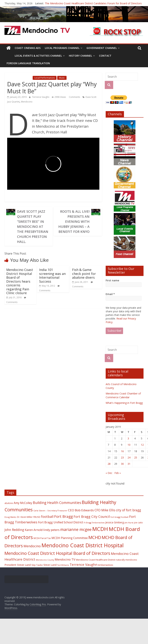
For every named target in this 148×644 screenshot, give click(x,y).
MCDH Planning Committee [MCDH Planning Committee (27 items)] (70, 538)
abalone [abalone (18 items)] (9, 503)
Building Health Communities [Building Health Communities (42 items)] (57, 503)
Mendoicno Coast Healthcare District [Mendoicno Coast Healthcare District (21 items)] (96, 560)
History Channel (80, 56)
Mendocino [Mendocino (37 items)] (32, 546)
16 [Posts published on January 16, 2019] (122, 451)
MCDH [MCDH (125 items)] (100, 529)
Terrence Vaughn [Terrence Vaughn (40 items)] (84, 565)
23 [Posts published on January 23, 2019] (122, 457)
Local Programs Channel (62, 48)
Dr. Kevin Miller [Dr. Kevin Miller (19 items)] (25, 517)
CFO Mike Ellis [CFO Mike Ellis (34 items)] (105, 510)
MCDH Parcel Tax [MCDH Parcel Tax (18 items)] (42, 538)
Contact (105, 56)
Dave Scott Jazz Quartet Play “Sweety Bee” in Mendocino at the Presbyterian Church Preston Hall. (33, 227)
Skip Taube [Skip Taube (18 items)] (37, 565)
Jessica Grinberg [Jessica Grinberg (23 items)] (115, 522)
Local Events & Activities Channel (38, 56)
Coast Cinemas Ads (28, 48)
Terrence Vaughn (41, 97)
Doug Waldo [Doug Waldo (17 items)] (10, 517)
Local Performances (45, 78)
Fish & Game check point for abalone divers (84, 274)
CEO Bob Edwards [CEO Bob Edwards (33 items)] (81, 510)
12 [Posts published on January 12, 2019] (142, 445)
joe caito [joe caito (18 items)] (138, 522)
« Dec (109, 473)
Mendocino (27, 102)
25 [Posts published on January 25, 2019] (136, 457)
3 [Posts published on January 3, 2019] (128, 438)
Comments (74, 97)
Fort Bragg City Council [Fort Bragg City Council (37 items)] (92, 517)
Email (110, 294)
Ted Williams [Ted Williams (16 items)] (63, 565)
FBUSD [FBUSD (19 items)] (37, 517)
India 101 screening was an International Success (52, 276)
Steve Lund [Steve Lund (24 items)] (50, 565)
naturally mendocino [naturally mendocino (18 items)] (127, 560)
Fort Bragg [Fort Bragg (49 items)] (64, 516)
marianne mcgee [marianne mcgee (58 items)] (76, 529)
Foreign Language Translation (28, 63)
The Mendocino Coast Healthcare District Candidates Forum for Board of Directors (93, 3)
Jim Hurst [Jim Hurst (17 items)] (129, 523)
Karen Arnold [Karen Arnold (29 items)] (34, 530)
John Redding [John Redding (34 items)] (14, 530)
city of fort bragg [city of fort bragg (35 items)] (128, 510)
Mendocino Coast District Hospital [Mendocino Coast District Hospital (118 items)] (83, 545)
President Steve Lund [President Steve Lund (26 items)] (18, 565)
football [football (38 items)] (47, 516)
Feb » (118, 473)
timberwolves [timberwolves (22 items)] (106, 565)
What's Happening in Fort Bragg (124, 403)
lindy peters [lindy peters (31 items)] (51, 530)
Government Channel (102, 48)
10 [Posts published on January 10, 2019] (129, 445)
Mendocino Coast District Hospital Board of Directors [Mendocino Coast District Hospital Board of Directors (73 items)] (57, 553)
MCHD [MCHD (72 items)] (95, 537)
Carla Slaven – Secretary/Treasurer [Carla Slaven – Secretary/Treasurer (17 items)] (50, 511)
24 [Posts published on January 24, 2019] (129, 457)
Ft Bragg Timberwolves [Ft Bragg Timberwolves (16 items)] (94, 523)
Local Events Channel (20, 78)
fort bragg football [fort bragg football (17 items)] (119, 517)
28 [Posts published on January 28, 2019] (109, 464)
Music (62, 78)
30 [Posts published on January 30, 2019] (122, 464)
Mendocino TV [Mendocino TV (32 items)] (65, 559)
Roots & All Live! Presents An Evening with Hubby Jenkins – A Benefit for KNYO (74, 221)
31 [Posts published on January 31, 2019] (129, 464)
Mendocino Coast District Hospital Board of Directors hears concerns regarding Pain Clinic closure (20, 281)
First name (112, 280)
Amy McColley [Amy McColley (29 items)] (23, 503)
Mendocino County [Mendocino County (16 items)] (45, 560)
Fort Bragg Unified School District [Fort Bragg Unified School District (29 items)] (61, 522)
